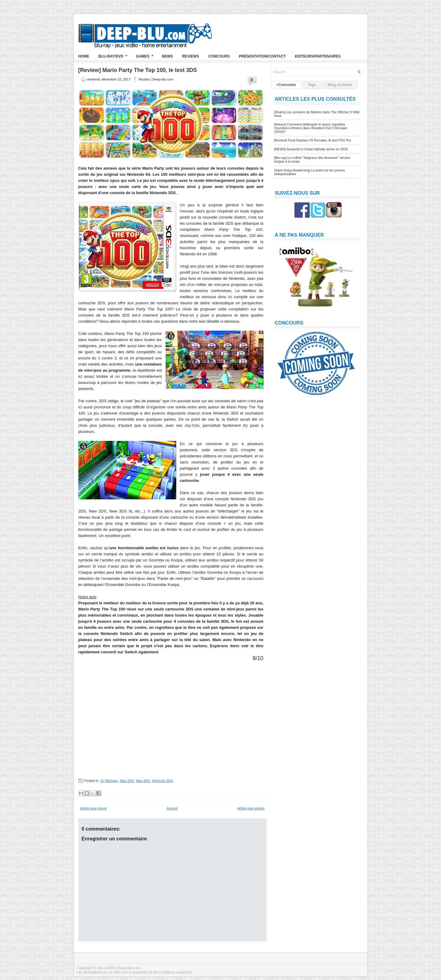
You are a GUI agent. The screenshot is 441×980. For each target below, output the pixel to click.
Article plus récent (93, 808)
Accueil (172, 808)
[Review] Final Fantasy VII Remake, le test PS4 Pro (313, 140)
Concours (219, 56)
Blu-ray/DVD (115, 54)
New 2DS (127, 781)
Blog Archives (340, 85)
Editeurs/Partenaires (318, 56)
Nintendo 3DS (162, 781)
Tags (312, 85)
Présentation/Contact (262, 56)
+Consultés (286, 85)
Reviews (191, 56)
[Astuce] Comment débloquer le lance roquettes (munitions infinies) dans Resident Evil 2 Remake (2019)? (311, 128)
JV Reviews (109, 781)
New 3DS (143, 781)
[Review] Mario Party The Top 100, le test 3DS (138, 70)
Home (84, 56)
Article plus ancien (251, 808)
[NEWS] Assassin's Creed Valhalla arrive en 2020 (311, 149)
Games (147, 54)
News (167, 56)
